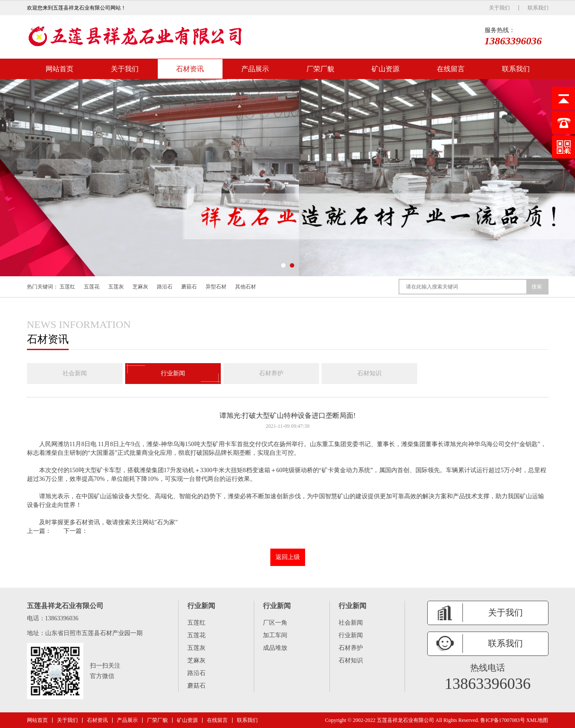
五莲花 (92, 287)
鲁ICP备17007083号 (503, 720)
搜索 (537, 287)
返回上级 (288, 557)
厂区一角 (275, 623)
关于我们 (499, 8)
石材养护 (271, 373)
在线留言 (451, 69)
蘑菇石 (189, 287)
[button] (283, 265)
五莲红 (67, 287)
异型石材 (216, 287)
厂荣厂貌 (320, 69)
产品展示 (255, 69)
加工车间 (275, 635)
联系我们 (538, 8)
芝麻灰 (140, 287)
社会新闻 (75, 373)
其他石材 (246, 287)
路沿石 (165, 287)
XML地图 (537, 720)
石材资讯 (190, 69)
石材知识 (369, 373)
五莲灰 (116, 287)
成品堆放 (275, 648)
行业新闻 (173, 374)
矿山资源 (386, 69)
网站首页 (60, 69)
